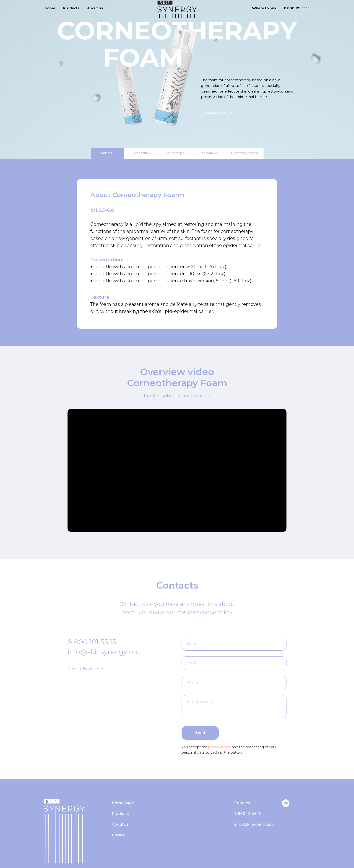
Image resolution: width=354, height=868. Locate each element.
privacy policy (219, 747)
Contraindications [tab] (245, 153)
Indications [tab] (209, 153)
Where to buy (264, 8)
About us (95, 8)
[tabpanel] (177, 252)
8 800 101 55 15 (297, 8)
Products (71, 8)
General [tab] (107, 153)
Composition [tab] (141, 153)
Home (50, 8)
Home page (123, 803)
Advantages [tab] (175, 153)
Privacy (118, 835)
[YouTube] (286, 806)
